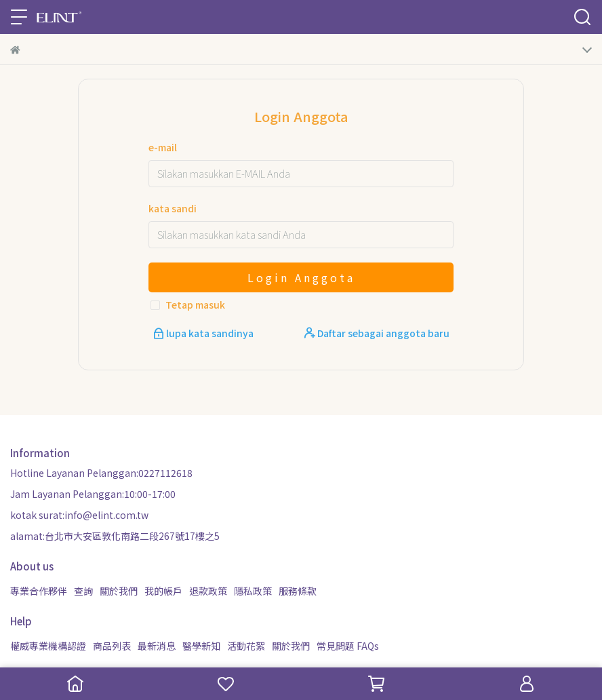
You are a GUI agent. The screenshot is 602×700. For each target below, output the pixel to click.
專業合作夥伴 (39, 591)
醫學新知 (201, 646)
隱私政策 (253, 591)
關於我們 (119, 591)
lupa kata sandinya (204, 333)
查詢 (83, 591)
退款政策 (208, 591)
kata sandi (173, 208)
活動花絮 (246, 646)
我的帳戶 (163, 591)
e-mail (163, 147)
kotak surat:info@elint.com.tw (79, 515)
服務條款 (298, 591)
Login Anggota (301, 277)
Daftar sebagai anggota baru (377, 333)
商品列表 (112, 646)
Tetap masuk (195, 305)
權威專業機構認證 (48, 646)
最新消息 (157, 646)
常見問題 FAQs (348, 646)
